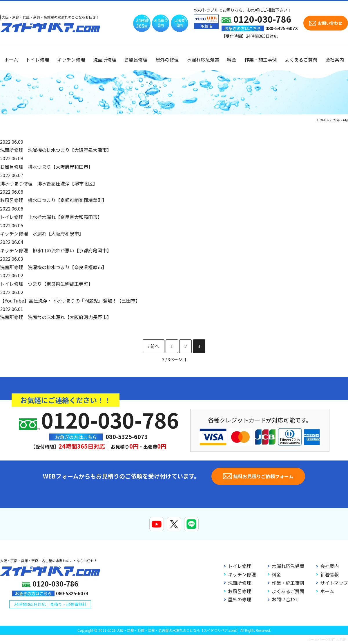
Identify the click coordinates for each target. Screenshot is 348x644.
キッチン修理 (71, 60)
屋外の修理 (167, 60)
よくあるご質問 (301, 60)
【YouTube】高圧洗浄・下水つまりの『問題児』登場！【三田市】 (70, 301)
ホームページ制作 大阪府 (327, 639)
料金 (232, 60)
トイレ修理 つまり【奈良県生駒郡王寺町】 (46, 284)
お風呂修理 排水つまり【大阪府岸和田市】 (46, 167)
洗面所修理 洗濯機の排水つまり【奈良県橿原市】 (53, 267)
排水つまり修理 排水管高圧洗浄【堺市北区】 (49, 184)
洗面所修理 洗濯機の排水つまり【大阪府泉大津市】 (56, 150)
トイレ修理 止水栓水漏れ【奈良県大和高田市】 (51, 217)
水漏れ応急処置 (203, 60)
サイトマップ (334, 583)
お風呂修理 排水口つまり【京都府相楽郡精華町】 (53, 200)
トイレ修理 (37, 60)
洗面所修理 (105, 60)
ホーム (11, 60)
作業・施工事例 (261, 60)
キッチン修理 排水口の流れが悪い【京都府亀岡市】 (56, 250)
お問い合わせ (286, 599)
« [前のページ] (154, 346)
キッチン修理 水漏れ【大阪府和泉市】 (42, 233)
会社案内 (335, 60)
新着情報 (329, 574)
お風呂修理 (136, 60)
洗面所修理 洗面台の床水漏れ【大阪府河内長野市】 (56, 317)
